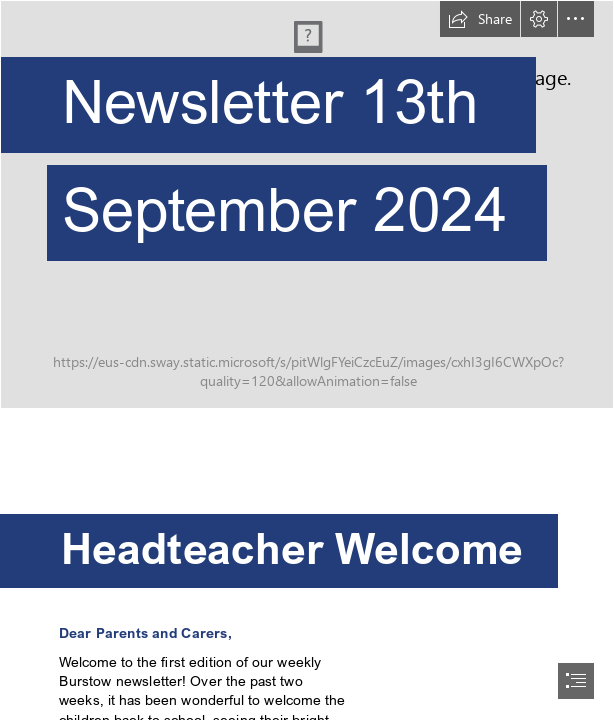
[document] (307, 360)
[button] (480, 19)
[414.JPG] (307, 204)
